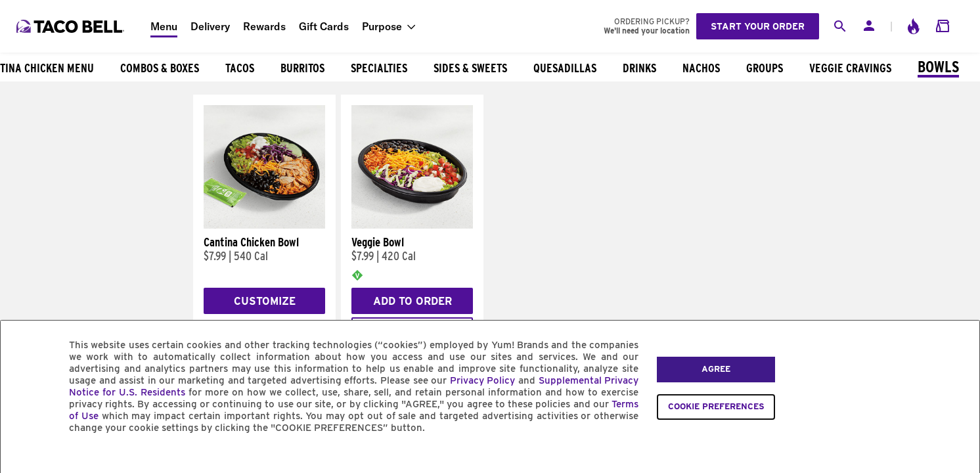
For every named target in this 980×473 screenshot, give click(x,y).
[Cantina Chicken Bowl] (264, 225)
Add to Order (412, 301)
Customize (265, 301)
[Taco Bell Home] (72, 26)
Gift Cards (324, 26)
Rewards (264, 26)
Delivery (210, 26)
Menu (164, 26)
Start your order (758, 26)
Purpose (382, 26)
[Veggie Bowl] (412, 225)
